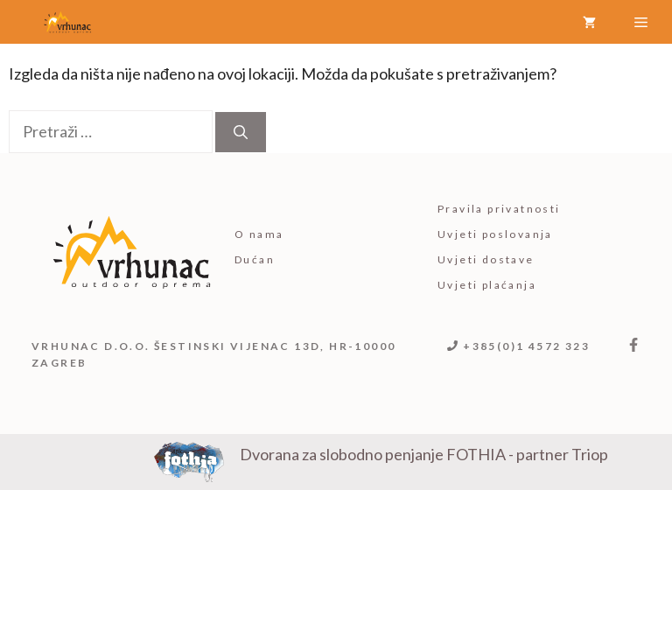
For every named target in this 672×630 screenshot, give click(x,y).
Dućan (255, 259)
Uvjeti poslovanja (495, 234)
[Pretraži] (241, 132)
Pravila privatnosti (499, 209)
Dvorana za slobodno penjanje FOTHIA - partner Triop (424, 454)
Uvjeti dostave (486, 259)
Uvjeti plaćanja (487, 285)
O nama (259, 234)
